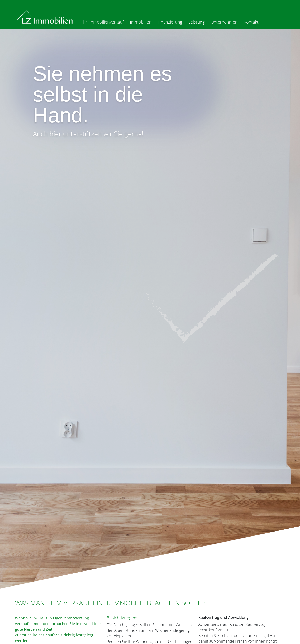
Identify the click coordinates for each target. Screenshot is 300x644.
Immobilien (141, 22)
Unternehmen (224, 22)
